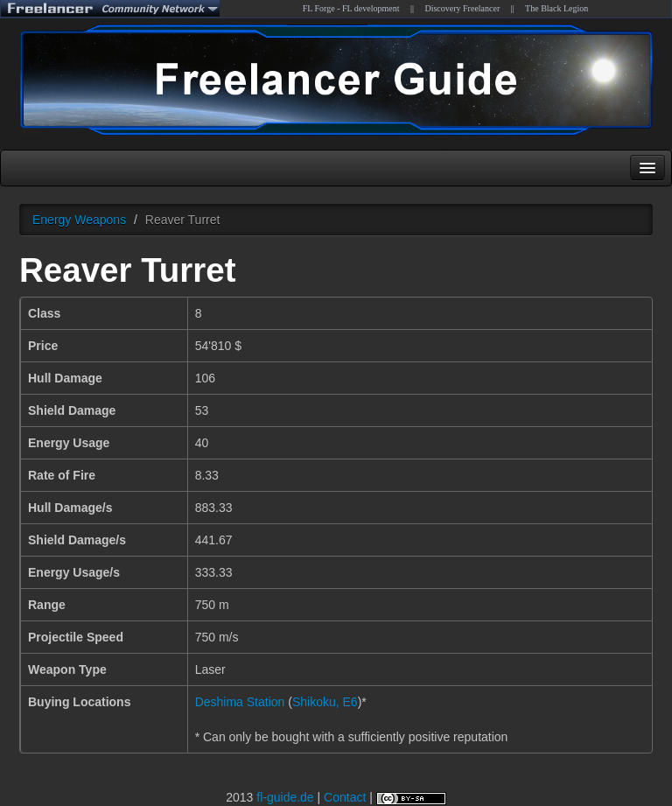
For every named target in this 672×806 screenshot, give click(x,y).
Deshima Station (240, 702)
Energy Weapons (79, 220)
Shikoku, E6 (325, 702)
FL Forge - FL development (351, 8)
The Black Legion (556, 8)
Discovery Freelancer (462, 8)
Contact (345, 797)
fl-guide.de (285, 797)
